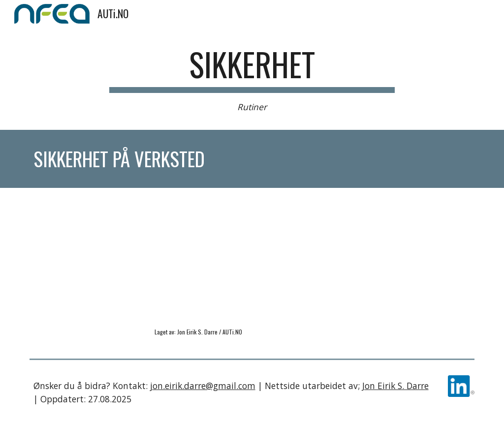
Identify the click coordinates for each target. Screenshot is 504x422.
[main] (252, 80)
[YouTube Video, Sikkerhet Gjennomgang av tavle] (138, 261)
